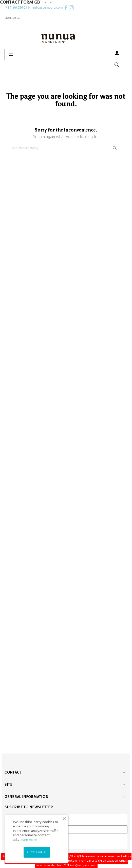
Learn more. (28, 840)
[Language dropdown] (13, 18)
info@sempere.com (48, 8)
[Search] (66, 148)
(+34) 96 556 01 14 (18, 8)
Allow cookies (37, 852)
